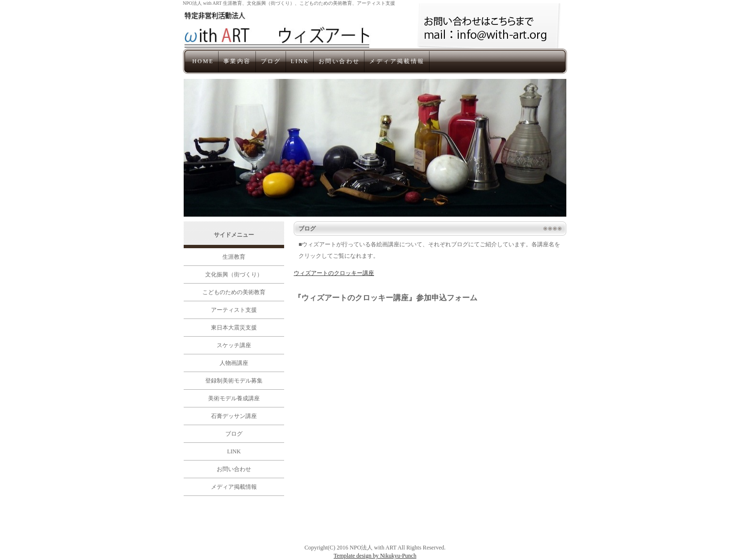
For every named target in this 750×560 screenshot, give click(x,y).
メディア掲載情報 (397, 61)
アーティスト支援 (234, 310)
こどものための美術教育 (234, 292)
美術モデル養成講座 (234, 398)
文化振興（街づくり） (234, 275)
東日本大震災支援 (234, 328)
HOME (203, 61)
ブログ (271, 61)
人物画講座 (234, 363)
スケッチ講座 (234, 345)
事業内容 (237, 61)
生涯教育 (234, 257)
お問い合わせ (339, 61)
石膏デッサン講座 (234, 416)
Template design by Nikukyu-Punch (375, 556)
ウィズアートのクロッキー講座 (334, 273)
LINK (300, 61)
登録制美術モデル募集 (234, 381)
